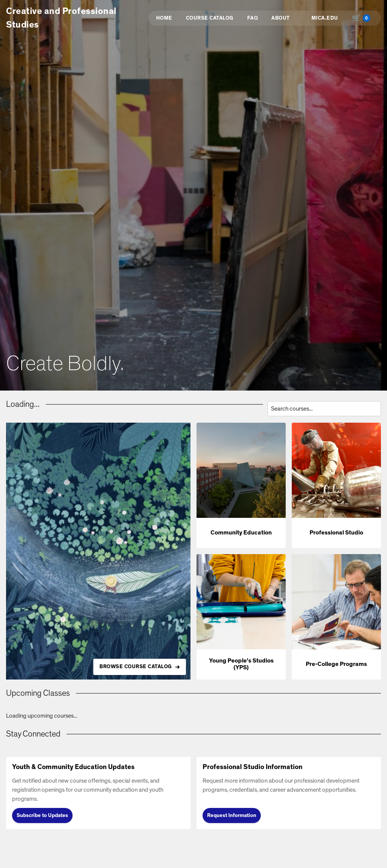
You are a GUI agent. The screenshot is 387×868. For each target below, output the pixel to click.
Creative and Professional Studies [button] (61, 18)
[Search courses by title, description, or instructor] (324, 409)
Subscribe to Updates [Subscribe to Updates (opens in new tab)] (42, 815)
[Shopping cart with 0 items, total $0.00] (363, 18)
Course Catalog (210, 18)
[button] (241, 485)
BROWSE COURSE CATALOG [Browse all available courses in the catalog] (136, 667)
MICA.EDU (325, 18)
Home (164, 18)
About (281, 18)
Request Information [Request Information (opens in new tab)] (232, 815)
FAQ (253, 18)
